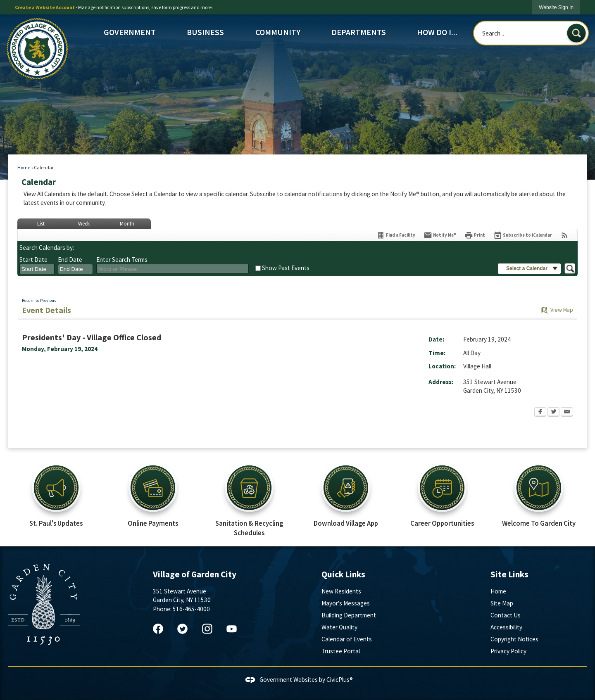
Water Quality (339, 627)
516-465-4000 (191, 609)
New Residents (341, 591)
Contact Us (506, 615)
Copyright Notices (514, 639)
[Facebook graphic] (158, 629)
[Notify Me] (440, 235)
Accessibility (506, 627)
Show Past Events (286, 268)
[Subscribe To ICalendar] (523, 235)
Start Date (33, 260)
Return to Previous (39, 300)
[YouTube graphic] (232, 629)
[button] (576, 33)
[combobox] (37, 269)
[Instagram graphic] (207, 629)
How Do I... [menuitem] (437, 32)
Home (24, 167)
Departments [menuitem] (359, 32)
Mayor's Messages (346, 603)
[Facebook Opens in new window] (540, 413)
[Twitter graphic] (182, 629)
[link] (556, 7)
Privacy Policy (508, 651)
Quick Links (343, 574)
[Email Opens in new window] (567, 413)
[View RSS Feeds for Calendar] (565, 235)
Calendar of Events (347, 639)
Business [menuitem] (205, 32)
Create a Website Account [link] (45, 7)
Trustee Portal (341, 651)
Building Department (349, 615)
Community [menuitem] (278, 32)
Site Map (502, 603)
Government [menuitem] (130, 32)
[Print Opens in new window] (475, 235)
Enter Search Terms (122, 260)
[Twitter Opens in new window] (553, 413)
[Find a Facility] (396, 235)
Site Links (509, 574)
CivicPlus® (340, 680)
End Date (70, 260)
